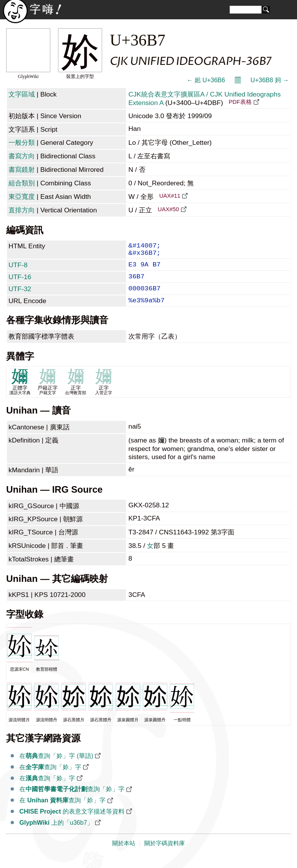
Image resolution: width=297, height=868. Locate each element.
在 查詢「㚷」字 (62, 810)
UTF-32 (20, 296)
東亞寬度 (22, 197)
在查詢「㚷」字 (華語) (56, 766)
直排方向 (22, 210)
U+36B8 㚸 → (270, 80)
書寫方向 (22, 156)
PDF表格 (240, 102)
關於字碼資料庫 (165, 853)
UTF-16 (20, 282)
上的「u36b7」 (56, 833)
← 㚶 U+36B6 (206, 80)
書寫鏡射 (22, 170)
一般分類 (22, 142)
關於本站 (124, 853)
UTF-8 (18, 269)
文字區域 (22, 94)
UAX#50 (168, 209)
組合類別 (22, 183)
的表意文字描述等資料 (72, 821)
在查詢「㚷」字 (50, 777)
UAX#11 (170, 196)
